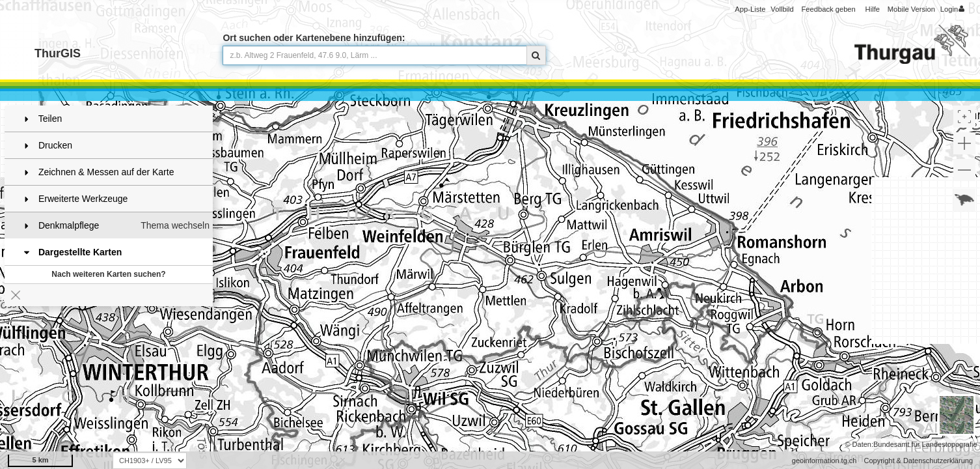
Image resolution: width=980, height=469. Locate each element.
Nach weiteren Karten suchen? (108, 274)
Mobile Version (911, 9)
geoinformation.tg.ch (824, 461)
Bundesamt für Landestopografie (925, 444)
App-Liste (750, 9)
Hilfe (873, 9)
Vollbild (782, 9)
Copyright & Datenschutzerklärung (918, 461)
